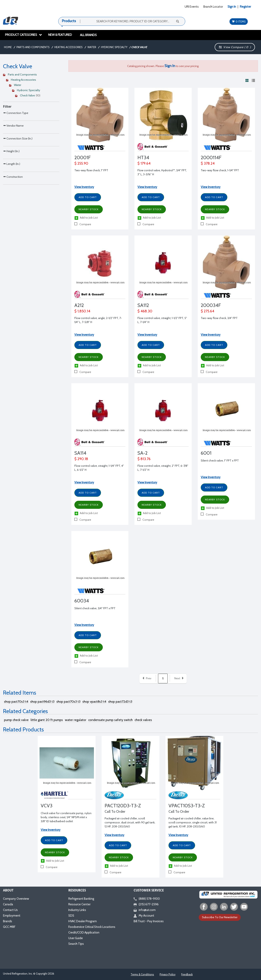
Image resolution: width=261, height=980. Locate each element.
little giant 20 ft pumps (47, 720)
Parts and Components (33, 47)
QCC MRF (9, 927)
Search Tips (76, 944)
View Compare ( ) (235, 47)
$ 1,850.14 (82, 311)
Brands (8, 921)
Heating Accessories (69, 47)
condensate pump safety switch (110, 720)
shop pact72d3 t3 (120, 702)
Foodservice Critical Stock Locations (92, 927)
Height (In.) (11, 176)
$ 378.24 (208, 163)
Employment (12, 916)
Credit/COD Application (84, 932)
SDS (71, 916)
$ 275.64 (207, 311)
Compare (83, 224)
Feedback (187, 974)
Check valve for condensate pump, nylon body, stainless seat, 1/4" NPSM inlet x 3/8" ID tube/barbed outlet (66, 817)
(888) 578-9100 (147, 899)
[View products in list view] (253, 80)
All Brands (88, 35)
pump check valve (16, 720)
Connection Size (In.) (18, 155)
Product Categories (24, 35)
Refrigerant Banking (81, 899)
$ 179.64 (144, 163)
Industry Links (77, 910)
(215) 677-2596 (146, 904)
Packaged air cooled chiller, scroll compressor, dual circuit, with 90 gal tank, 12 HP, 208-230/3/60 (130, 822)
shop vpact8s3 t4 (94, 702)
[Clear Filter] (31, 75)
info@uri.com (145, 910)
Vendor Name (13, 134)
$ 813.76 (144, 459)
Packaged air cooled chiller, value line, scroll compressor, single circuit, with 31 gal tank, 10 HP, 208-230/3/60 (193, 822)
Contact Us (10, 910)
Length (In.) (12, 198)
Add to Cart (88, 197)
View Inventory (84, 187)
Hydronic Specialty (114, 47)
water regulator (76, 720)
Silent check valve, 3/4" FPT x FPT (95, 608)
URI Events (192, 7)
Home (8, 47)
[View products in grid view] (247, 80)
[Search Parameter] (31, 122)
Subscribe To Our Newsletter (220, 917)
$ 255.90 (81, 163)
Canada (8, 904)
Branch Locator (213, 7)
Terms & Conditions (142, 974)
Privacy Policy (168, 974)
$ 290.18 (81, 459)
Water (92, 47)
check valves (143, 720)
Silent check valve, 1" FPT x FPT (220, 461)
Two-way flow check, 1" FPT (91, 170)
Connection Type (16, 113)
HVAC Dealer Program (83, 921)
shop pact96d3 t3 (42, 702)
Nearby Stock (89, 209)
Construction (13, 219)
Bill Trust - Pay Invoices (149, 921)
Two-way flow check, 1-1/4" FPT (220, 170)
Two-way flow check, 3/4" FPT (219, 318)
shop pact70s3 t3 (68, 702)
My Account (144, 916)
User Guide (76, 938)
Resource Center (79, 904)
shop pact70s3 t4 (16, 702)
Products (69, 21)
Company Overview (16, 899)
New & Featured (60, 35)
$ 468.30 (145, 311)
